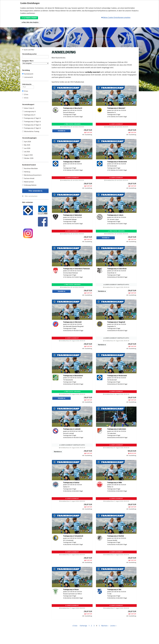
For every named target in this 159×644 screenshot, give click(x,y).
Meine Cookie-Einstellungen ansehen (116, 17)
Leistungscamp (29, 112)
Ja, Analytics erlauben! (29, 18)
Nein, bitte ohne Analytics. (30, 22)
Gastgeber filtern (35, 62)
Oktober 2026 (28, 158)
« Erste (75, 626)
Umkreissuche (28, 85)
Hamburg (26, 172)
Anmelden (62, 131)
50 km (25, 98)
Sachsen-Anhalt (28, 178)
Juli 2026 (26, 152)
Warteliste (102, 291)
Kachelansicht (28, 74)
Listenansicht (28, 77)
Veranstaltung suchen (35, 54)
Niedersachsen (28, 182)
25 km (25, 95)
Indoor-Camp (28, 108)
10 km (25, 91)
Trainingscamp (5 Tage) (31, 128)
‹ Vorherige (83, 626)
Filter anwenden (35, 191)
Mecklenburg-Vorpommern (32, 175)
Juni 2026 (26, 148)
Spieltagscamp (29, 115)
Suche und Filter (29, 50)
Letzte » (113, 626)
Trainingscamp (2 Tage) (31, 118)
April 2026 (27, 142)
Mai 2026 (26, 145)
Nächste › (105, 626)
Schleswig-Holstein (29, 185)
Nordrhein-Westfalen (30, 169)
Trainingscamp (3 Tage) (31, 122)
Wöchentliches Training (31, 132)
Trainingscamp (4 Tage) (31, 125)
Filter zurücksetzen (31, 196)
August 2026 (27, 155)
